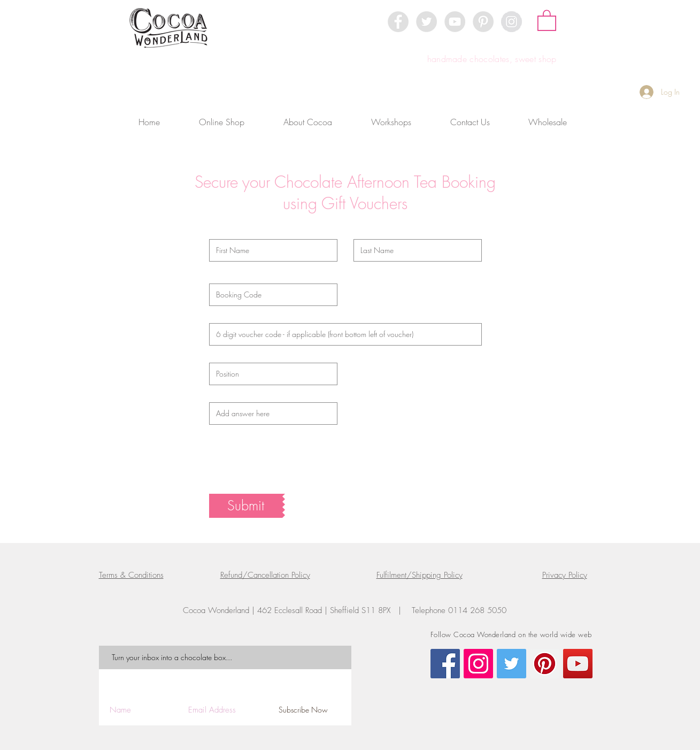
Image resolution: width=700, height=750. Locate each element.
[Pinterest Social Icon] (545, 664)
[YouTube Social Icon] (578, 664)
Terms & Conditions (131, 575)
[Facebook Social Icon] (445, 664)
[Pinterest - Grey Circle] (483, 22)
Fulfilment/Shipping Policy (420, 575)
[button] (547, 20)
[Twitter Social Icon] (511, 664)
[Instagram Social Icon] (478, 664)
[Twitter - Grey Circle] (426, 22)
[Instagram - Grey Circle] (511, 22)
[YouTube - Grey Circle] (455, 22)
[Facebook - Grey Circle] (398, 22)
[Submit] (246, 506)
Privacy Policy (565, 575)
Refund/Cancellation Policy (265, 575)
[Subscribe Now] (303, 710)
